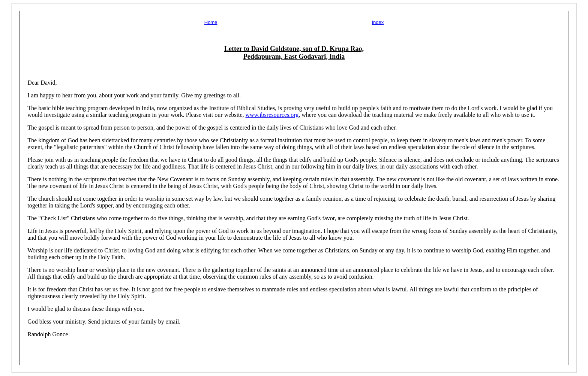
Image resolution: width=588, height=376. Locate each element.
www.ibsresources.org (272, 115)
